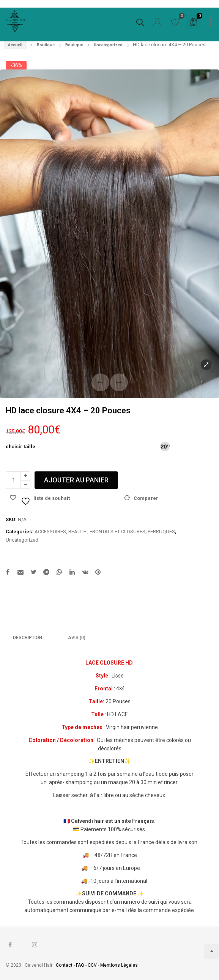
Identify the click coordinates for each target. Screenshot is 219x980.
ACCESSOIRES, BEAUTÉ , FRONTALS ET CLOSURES (90, 532)
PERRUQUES (161, 532)
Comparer (146, 498)
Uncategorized (108, 45)
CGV (92, 965)
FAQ (80, 965)
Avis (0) (77, 638)
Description (28, 638)
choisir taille (20, 447)
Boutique (46, 45)
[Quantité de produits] (13, 480)
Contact (65, 965)
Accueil (15, 45)
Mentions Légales (119, 965)
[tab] (28, 638)
